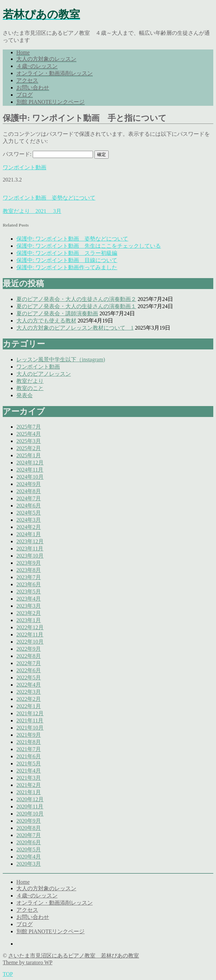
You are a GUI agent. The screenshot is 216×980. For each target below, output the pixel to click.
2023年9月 (29, 563)
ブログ (25, 95)
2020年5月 (29, 849)
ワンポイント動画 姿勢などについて (49, 198)
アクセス (27, 80)
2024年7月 (29, 498)
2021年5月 (29, 763)
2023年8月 (29, 570)
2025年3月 (29, 441)
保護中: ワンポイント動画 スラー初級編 (67, 253)
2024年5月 (29, 513)
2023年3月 (29, 606)
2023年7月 (29, 577)
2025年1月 (29, 455)
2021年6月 (29, 756)
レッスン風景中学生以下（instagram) (61, 359)
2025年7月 (29, 427)
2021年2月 (29, 785)
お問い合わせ (33, 88)
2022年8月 (29, 656)
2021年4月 (29, 771)
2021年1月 (29, 792)
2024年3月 (29, 520)
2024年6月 (29, 506)
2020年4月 (29, 857)
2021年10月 (30, 728)
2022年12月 (30, 627)
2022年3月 (29, 692)
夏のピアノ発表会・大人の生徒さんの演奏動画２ (76, 299)
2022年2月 (29, 699)
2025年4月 (29, 434)
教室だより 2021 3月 (32, 211)
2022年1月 (29, 706)
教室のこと (30, 388)
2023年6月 (29, 584)
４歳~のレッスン (37, 66)
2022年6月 (29, 670)
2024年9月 (29, 484)
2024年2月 (29, 527)
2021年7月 (29, 749)
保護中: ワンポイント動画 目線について (67, 260)
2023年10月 (30, 556)
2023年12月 (30, 541)
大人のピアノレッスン (44, 374)
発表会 (25, 395)
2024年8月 (29, 491)
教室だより (30, 381)
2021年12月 (30, 713)
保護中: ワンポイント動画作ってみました (67, 267)
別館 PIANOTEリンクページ (50, 102)
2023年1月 (29, 620)
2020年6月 (29, 842)
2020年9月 (29, 821)
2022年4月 (29, 685)
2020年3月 (29, 864)
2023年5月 (29, 592)
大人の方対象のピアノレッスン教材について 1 (75, 328)
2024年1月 (29, 534)
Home (23, 52)
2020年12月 (30, 799)
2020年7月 (29, 835)
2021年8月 (29, 742)
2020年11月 (30, 806)
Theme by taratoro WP (28, 962)
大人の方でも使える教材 (46, 321)
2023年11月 (30, 549)
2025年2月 (29, 448)
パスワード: (48, 154)
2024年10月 (30, 477)
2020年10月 (30, 814)
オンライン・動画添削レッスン (55, 73)
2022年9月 (29, 649)
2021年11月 (30, 720)
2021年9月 (29, 735)
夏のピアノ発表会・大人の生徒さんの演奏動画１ (76, 306)
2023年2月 (29, 613)
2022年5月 (29, 678)
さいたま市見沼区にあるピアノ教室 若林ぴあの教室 (74, 956)
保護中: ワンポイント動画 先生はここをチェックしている (89, 246)
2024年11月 (30, 470)
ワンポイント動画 (25, 167)
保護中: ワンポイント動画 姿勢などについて (72, 239)
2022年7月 (29, 663)
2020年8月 (29, 828)
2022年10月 (30, 642)
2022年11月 (30, 635)
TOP (8, 974)
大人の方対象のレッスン (46, 59)
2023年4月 (29, 599)
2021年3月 (29, 778)
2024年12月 (30, 463)
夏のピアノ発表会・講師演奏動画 (57, 313)
